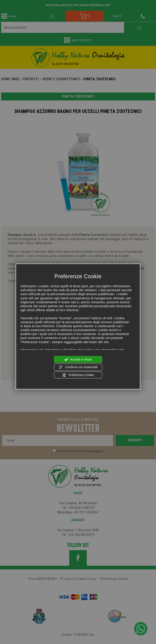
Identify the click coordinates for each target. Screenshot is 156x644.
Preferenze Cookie (78, 375)
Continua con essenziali (78, 367)
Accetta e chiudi (78, 360)
